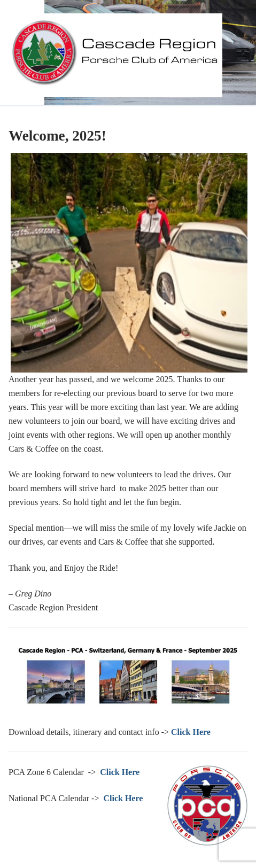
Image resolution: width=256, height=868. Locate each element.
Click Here (120, 772)
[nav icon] (242, 52)
